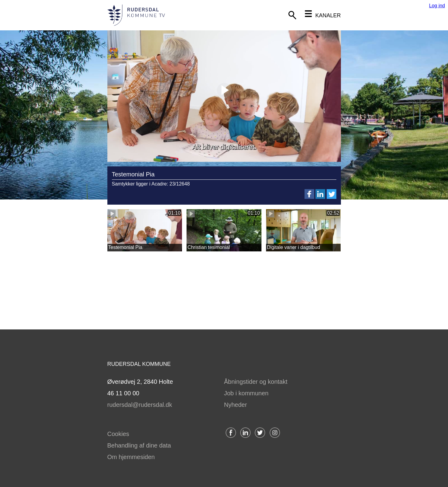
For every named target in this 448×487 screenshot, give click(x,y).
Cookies (118, 434)
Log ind (437, 6)
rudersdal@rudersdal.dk (140, 405)
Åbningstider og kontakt (256, 382)
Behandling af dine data (139, 445)
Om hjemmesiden (131, 457)
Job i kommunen (246, 393)
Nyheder (236, 405)
